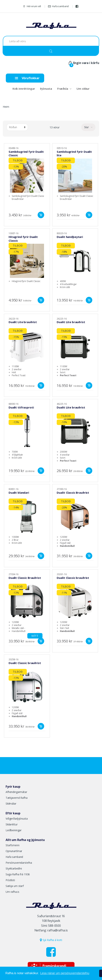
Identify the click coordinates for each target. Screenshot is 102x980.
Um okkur (83, 89)
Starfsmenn (13, 845)
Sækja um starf (15, 886)
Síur (87, 127)
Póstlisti (10, 880)
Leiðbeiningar (14, 830)
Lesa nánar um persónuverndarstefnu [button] (65, 973)
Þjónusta (46, 89)
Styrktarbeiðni (14, 868)
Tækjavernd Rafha (17, 798)
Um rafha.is (12, 892)
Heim (6, 107)
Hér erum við (32, 6)
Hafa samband (58, 6)
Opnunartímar (14, 851)
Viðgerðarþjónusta (17, 819)
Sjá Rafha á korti (51, 940)
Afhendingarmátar (16, 792)
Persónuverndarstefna (19, 863)
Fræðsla (63, 89)
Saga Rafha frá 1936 (18, 874)
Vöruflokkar (27, 78)
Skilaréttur (12, 824)
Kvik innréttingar (24, 89)
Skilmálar (11, 804)
